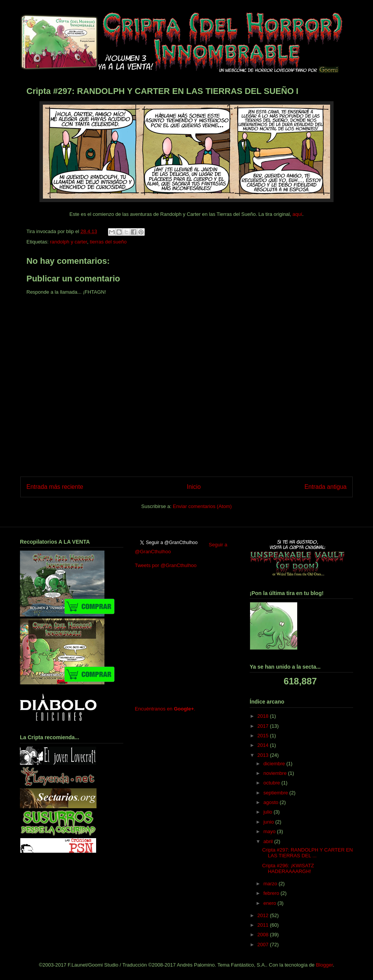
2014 (264, 745)
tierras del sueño (108, 242)
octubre (272, 783)
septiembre (276, 793)
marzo (271, 884)
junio (269, 822)
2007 (264, 945)
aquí (297, 214)
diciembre (275, 764)
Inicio (194, 487)
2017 (264, 726)
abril (269, 841)
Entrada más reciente (55, 487)
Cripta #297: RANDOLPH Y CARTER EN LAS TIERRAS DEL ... (307, 853)
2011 (264, 925)
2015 (264, 736)
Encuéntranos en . (165, 709)
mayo (270, 831)
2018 (264, 716)
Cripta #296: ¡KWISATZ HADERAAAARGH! (288, 869)
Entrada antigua (326, 487)
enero (271, 903)
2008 (264, 935)
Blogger (324, 965)
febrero (272, 893)
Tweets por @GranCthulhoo (166, 565)
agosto (272, 802)
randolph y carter (68, 242)
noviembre (276, 773)
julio (269, 812)
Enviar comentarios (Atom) (202, 506)
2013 (264, 755)
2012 (264, 915)
